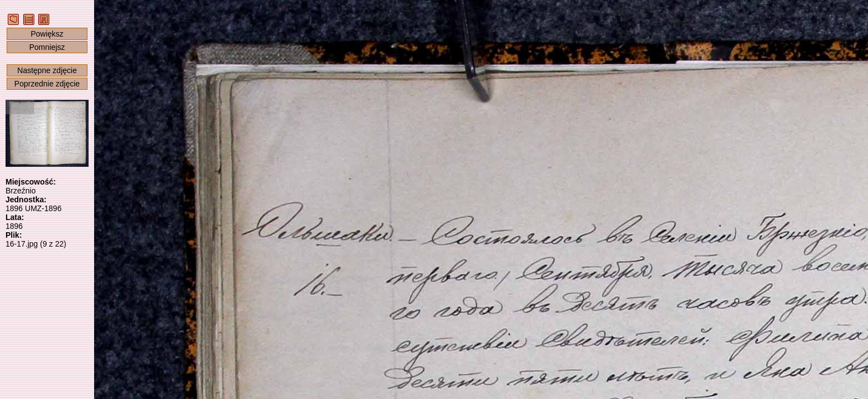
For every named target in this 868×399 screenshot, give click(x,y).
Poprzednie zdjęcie (47, 84)
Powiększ (47, 34)
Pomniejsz (47, 47)
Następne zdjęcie (47, 70)
